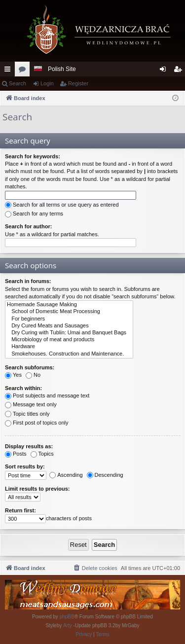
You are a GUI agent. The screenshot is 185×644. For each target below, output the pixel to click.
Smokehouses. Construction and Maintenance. (69, 354)
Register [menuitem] (180, 71)
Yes (13, 375)
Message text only (31, 404)
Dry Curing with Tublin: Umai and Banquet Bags (69, 333)
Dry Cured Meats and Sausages (69, 326)
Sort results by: (25, 466)
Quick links (9, 71)
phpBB (67, 617)
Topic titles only (27, 414)
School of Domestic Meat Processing (69, 312)
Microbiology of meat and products (69, 340)
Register (78, 83)
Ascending (66, 475)
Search (18, 83)
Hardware (69, 347)
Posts (16, 454)
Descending (105, 475)
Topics (42, 454)
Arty (68, 626)
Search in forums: (28, 281)
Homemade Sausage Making (69, 305)
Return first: (20, 510)
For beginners (69, 319)
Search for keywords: (33, 156)
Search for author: (28, 226)
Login (47, 83)
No (33, 375)
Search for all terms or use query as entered (62, 205)
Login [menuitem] (165, 71)
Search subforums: (30, 367)
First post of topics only (37, 423)
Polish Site (62, 69)
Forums (24, 71)
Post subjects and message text (47, 395)
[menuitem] (95, 568)
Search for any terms (34, 214)
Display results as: (29, 446)
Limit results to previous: (37, 489)
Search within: (23, 388)
